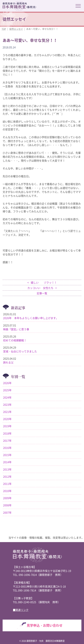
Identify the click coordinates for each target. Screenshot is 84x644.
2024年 (7, 397)
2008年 (7, 505)
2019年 (7, 426)
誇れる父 (8, 362)
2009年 (7, 498)
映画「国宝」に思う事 (16, 329)
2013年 (7, 469)
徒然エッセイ (16, 29)
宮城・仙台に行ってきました (20, 351)
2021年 (7, 412)
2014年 (7, 462)
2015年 (7, 455)
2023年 (7, 405)
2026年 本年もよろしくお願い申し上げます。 (31, 318)
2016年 (7, 448)
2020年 (7, 419)
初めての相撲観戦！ (15, 340)
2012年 (7, 476)
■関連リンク (21, 610)
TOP (4, 29)
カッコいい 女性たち (41, 288)
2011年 (7, 484)
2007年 (7, 512)
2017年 (7, 441)
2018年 (7, 433)
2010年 (7, 491)
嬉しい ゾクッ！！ (43, 282)
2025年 (7, 390)
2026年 (7, 383)
